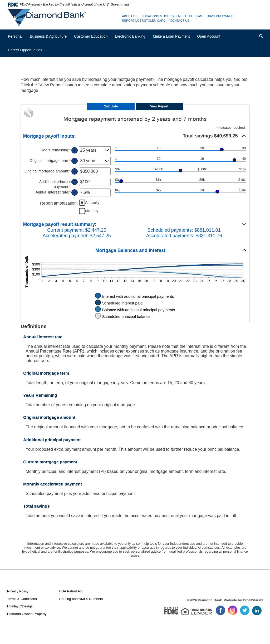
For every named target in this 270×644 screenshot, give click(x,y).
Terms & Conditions (22, 599)
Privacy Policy (18, 591)
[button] (135, 136)
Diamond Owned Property (27, 614)
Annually (92, 203)
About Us (130, 16)
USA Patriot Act (71, 591)
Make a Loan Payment (171, 36)
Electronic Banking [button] (130, 36)
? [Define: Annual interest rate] (75, 192)
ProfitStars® (253, 600)
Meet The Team (190, 16)
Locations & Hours (158, 16)
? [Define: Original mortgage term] (75, 161)
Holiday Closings (20, 606)
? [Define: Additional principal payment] (75, 182)
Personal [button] (15, 36)
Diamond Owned (220, 16)
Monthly (92, 211)
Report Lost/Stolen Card (144, 21)
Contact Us (180, 21)
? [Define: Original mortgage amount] (75, 171)
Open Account (209, 36)
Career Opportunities (27, 52)
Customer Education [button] (91, 36)
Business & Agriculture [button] (48, 36)
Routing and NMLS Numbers (81, 599)
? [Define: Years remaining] (75, 150)
